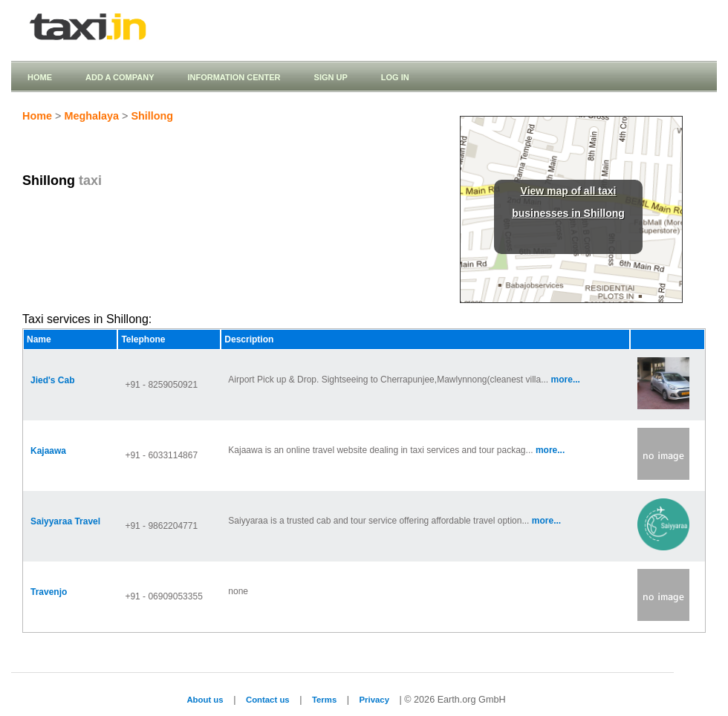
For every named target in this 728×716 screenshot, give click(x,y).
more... (566, 380)
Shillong (152, 116)
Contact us (268, 700)
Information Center (234, 77)
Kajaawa (48, 451)
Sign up (331, 77)
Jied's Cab (53, 380)
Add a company (120, 77)
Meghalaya (91, 116)
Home (40, 77)
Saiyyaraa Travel (65, 521)
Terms (324, 700)
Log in (395, 77)
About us (205, 700)
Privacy (374, 700)
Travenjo (49, 592)
